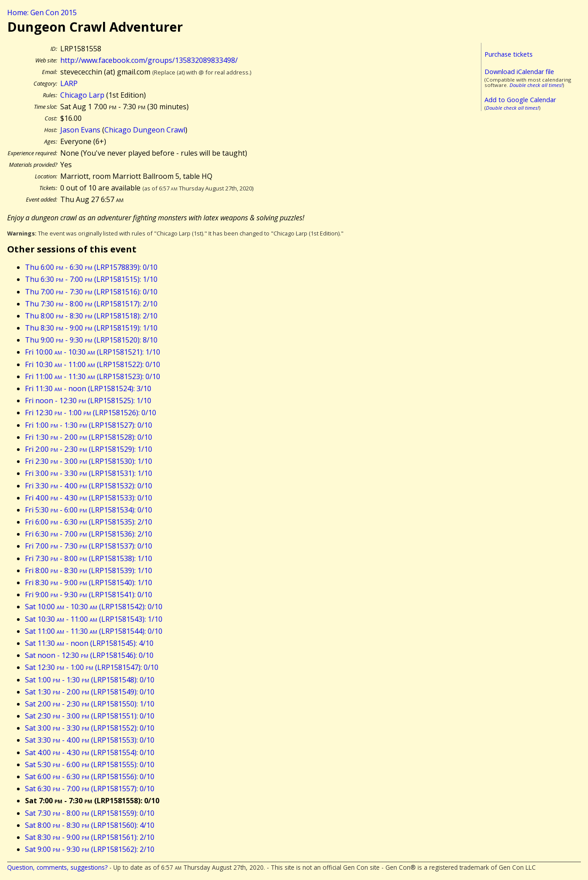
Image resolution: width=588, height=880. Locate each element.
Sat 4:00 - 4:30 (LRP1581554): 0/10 (90, 752)
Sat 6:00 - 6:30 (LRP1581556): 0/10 (90, 777)
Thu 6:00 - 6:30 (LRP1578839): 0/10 (91, 267)
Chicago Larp (82, 95)
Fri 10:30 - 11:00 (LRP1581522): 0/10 (93, 364)
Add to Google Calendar (520, 100)
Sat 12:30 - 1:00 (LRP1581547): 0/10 (92, 667)
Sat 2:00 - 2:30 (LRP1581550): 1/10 (90, 704)
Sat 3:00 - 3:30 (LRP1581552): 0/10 (90, 728)
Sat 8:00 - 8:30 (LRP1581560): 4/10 (90, 825)
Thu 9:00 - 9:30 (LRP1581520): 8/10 (91, 340)
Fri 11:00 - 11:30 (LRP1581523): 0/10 (93, 376)
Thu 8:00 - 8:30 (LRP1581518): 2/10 (91, 316)
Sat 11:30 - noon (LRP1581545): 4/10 (89, 643)
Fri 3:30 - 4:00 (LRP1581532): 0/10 (89, 486)
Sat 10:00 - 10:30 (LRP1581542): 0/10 (94, 607)
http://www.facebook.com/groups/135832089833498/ (149, 60)
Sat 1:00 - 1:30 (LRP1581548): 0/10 (90, 680)
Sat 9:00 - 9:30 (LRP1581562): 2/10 (90, 849)
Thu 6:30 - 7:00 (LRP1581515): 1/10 (91, 279)
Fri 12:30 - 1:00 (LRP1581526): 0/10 (91, 413)
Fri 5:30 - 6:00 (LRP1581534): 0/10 (89, 510)
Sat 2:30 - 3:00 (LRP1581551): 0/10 (90, 716)
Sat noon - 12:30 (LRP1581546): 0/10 (89, 655)
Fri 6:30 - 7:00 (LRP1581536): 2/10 (89, 534)
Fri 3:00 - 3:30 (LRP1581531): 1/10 (89, 473)
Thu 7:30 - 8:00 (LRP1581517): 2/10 (91, 304)
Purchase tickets (509, 54)
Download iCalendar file (519, 72)
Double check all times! (536, 85)
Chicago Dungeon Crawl (145, 130)
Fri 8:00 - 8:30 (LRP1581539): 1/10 (89, 570)
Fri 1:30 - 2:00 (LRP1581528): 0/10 (89, 437)
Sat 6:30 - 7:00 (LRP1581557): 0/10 (90, 789)
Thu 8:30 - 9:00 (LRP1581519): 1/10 (91, 328)
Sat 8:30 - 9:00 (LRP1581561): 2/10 (90, 837)
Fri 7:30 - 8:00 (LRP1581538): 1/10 (89, 558)
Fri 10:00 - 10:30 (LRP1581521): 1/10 (93, 352)
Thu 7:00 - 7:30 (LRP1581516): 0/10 (91, 292)
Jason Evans (80, 130)
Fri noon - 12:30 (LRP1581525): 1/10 (88, 401)
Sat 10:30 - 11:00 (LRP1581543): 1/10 (94, 619)
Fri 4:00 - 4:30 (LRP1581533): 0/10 (89, 498)
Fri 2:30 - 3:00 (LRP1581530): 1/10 (89, 461)
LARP (69, 83)
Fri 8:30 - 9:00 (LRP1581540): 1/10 (89, 583)
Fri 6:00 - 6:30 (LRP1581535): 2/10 (89, 522)
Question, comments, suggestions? (57, 867)
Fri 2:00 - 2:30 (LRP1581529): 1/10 (89, 449)
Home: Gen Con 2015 (42, 12)
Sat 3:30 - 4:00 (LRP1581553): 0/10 (90, 740)
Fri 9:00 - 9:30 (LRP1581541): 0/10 (89, 595)
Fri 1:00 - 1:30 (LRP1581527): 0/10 (89, 425)
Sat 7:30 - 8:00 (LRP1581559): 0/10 (90, 813)
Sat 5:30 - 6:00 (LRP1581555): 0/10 (90, 764)
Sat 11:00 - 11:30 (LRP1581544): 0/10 (94, 631)
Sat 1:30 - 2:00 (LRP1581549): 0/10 (90, 692)
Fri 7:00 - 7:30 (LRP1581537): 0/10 (89, 546)
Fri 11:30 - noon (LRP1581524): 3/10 (88, 388)
